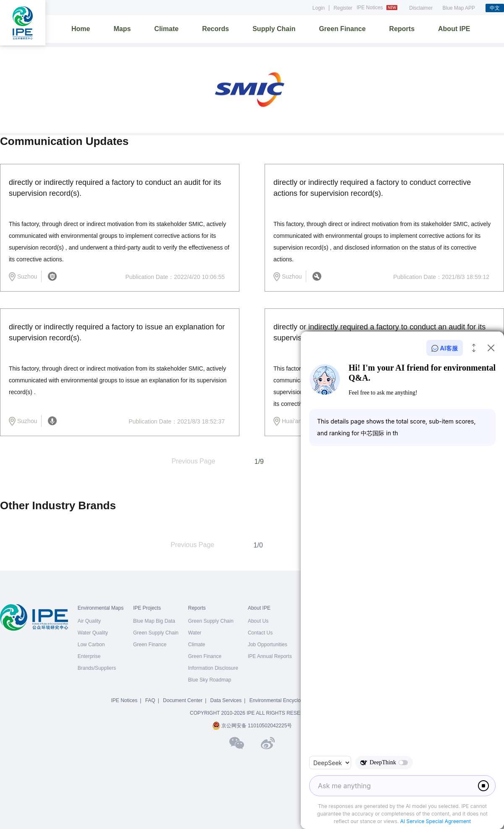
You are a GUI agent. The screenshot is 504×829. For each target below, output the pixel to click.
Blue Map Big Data (154, 621)
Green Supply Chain (156, 633)
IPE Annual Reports (270, 656)
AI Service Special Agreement (436, 821)
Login (319, 8)
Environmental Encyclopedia (281, 700)
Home (81, 29)
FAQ (150, 700)
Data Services (226, 700)
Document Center (183, 700)
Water (195, 633)
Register (343, 8)
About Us (258, 621)
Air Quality (89, 621)
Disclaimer (421, 8)
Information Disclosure (213, 668)
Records (215, 29)
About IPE (454, 29)
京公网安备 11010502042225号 (252, 726)
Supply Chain (274, 29)
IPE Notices (378, 8)
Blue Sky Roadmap (210, 680)
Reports (402, 29)
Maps (122, 29)
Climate (166, 29)
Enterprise (89, 656)
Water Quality (93, 633)
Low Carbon (91, 645)
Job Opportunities (268, 645)
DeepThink (384, 763)
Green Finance (342, 29)
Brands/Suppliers (97, 668)
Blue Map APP (459, 8)
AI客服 (445, 348)
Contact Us (260, 633)
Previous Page (193, 461)
